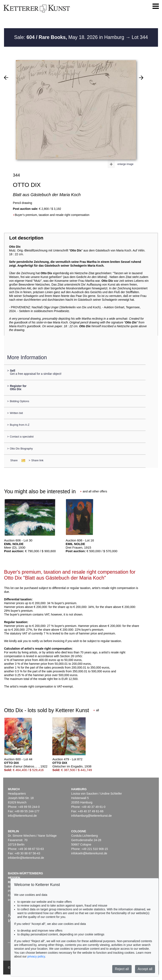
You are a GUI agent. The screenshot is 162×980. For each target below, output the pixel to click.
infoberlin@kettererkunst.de (26, 858)
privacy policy (36, 956)
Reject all (122, 969)
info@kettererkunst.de (22, 816)
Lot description (26, 238)
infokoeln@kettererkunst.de (89, 853)
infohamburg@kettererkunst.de (91, 816)
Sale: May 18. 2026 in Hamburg (70, 37)
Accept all (145, 969)
